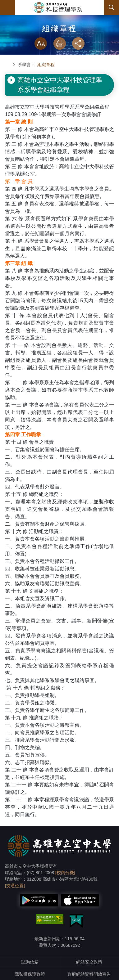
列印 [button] (60, 43)
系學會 (24, 65)
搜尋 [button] (112, 7)
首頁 (7, 65)
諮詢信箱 (30, 962)
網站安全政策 (89, 962)
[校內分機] (65, 873)
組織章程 (46, 65)
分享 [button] (78, 43)
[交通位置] (15, 886)
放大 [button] (41, 43)
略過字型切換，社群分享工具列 (60, 31)
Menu (7, 7)
